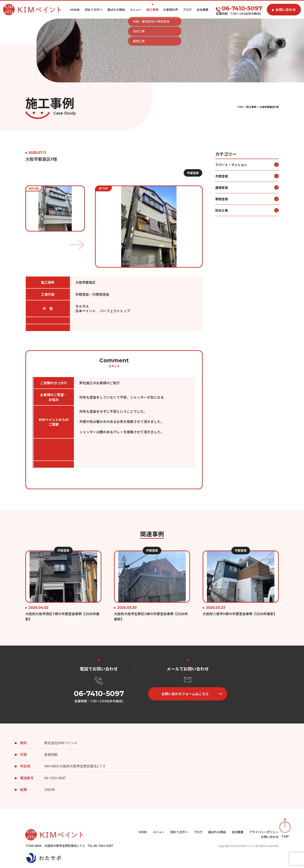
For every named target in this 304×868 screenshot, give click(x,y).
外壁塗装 (193, 181)
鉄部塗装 (222, 207)
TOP (240, 107)
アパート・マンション (231, 173)
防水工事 (222, 219)
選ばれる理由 (116, 10)
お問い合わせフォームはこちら (185, 694)
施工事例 (152, 10)
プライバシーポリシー (264, 832)
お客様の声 (171, 10)
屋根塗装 (222, 196)
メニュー (136, 10)
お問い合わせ (286, 10)
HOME (143, 832)
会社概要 (202, 10)
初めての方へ (94, 10)
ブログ (187, 10)
